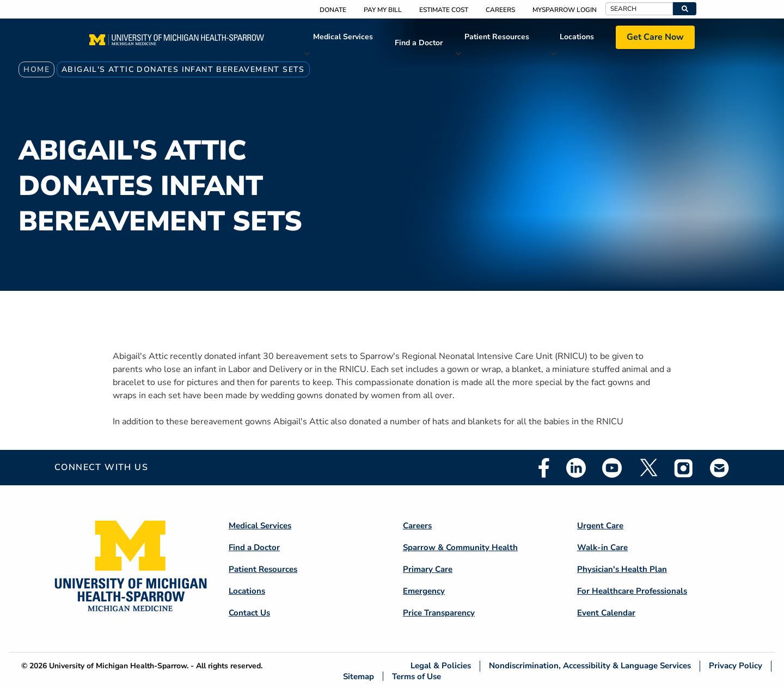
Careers (500, 10)
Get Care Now (655, 37)
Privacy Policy (736, 666)
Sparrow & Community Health (460, 547)
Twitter (648, 468)
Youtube (612, 468)
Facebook (544, 468)
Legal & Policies (441, 666)
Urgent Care (600, 526)
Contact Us (249, 613)
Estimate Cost (444, 10)
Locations (577, 37)
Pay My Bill (383, 10)
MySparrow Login (565, 10)
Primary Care (428, 569)
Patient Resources (497, 37)
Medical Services (343, 37)
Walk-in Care (602, 547)
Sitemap (359, 676)
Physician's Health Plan (622, 569)
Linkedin (576, 468)
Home (36, 69)
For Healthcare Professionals (632, 591)
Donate (333, 10)
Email (720, 468)
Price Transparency (439, 613)
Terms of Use (416, 676)
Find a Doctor (419, 43)
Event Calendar (606, 613)
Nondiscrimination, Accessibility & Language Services (590, 666)
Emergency (424, 591)
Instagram (684, 468)
